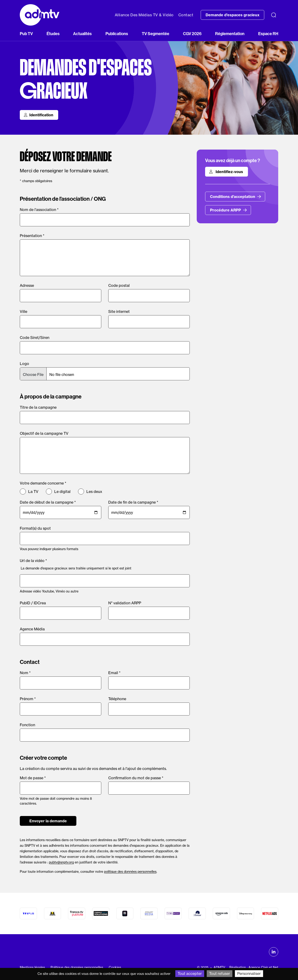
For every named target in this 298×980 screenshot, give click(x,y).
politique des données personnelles (130, 871)
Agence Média (32, 629)
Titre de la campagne (38, 407)
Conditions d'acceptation (236, 197)
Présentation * (32, 236)
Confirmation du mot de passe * (136, 778)
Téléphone (117, 699)
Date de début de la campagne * (48, 502)
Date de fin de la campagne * (133, 502)
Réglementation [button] (230, 34)
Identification (39, 115)
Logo (24, 364)
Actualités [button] (82, 34)
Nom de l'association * (39, 210)
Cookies (115, 967)
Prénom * (28, 699)
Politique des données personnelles (77, 967)
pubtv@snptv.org (61, 862)
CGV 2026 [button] (192, 34)
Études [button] (53, 34)
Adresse (27, 285)
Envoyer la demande (48, 821)
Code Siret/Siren (35, 338)
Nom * (25, 673)
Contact (186, 15)
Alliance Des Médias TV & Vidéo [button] (144, 15)
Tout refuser (220, 973)
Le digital (62, 492)
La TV (33, 492)
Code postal (119, 285)
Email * (114, 673)
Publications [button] (117, 34)
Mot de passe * (33, 778)
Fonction (27, 725)
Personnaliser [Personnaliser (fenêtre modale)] (249, 973)
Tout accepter (190, 973)
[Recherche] (274, 15)
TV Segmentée (156, 34)
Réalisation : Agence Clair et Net (254, 967)
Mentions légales (32, 967)
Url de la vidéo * (33, 561)
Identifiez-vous (226, 172)
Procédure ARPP (229, 210)
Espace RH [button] (268, 34)
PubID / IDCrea (33, 603)
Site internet (119, 311)
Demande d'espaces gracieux (232, 15)
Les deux (94, 492)
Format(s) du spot (35, 528)
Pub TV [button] (26, 34)
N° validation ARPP (125, 603)
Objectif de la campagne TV (44, 433)
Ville (24, 311)
